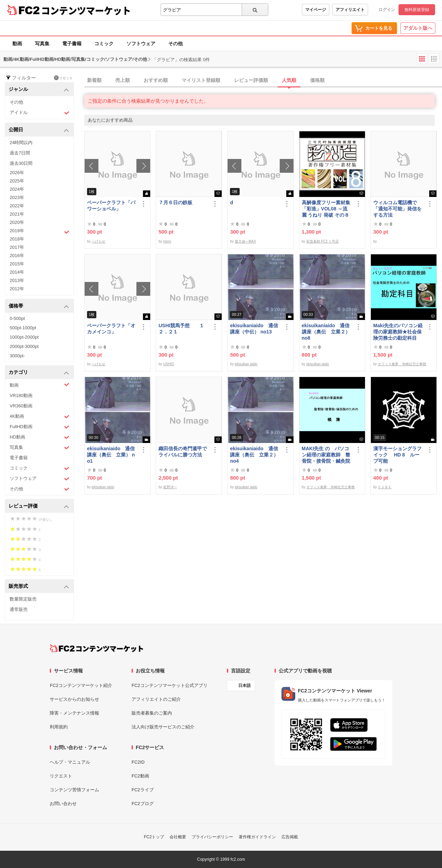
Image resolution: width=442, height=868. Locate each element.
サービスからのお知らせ (74, 699)
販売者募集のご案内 (152, 713)
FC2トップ (154, 837)
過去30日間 (21, 163)
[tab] (263, 81)
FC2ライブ (143, 790)
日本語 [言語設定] (244, 686)
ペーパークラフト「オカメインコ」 (111, 329)
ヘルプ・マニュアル (70, 762)
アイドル (40, 113)
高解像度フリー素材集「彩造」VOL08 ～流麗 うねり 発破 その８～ (326, 209)
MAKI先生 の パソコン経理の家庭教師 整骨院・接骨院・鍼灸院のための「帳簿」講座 (326, 455)
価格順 (317, 80)
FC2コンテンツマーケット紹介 (81, 685)
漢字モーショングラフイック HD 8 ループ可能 (397, 455)
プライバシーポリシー (212, 837)
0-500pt (17, 318)
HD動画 (40, 437)
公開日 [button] (39, 130)
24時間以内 (21, 143)
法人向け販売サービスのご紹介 (163, 727)
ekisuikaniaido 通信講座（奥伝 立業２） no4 (254, 455)
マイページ (316, 10)
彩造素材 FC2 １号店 (323, 241)
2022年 (17, 206)
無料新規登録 (417, 10)
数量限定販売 (23, 599)
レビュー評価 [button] (39, 506)
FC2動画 (140, 776)
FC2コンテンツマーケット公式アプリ (170, 685)
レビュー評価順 (251, 80)
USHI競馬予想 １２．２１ (181, 329)
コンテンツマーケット (86, 10)
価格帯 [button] (39, 306)
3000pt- (17, 356)
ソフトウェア (141, 44)
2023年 (17, 197)
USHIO (169, 364)
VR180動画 (21, 395)
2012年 (17, 289)
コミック (104, 44)
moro (167, 241)
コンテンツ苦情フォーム (74, 790)
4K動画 (40, 417)
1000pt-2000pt (24, 337)
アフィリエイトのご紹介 (156, 699)
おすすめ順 (156, 80)
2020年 (17, 222)
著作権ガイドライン (257, 837)
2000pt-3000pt (24, 346)
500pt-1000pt (23, 328)
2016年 (17, 256)
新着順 (94, 80)
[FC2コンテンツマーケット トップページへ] (97, 648)
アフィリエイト (350, 10)
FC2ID (138, 762)
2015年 (17, 264)
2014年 (17, 272)
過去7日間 (20, 153)
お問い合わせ (63, 804)
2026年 (17, 173)
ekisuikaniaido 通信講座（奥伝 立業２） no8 (326, 332)
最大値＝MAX (246, 241)
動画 (17, 44)
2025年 (17, 181)
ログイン (387, 10)
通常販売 (19, 609)
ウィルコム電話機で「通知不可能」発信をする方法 (397, 209)
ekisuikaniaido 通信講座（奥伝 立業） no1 (111, 455)
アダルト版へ (418, 28)
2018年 (17, 239)
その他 (175, 44)
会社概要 (178, 837)
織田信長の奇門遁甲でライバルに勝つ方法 (183, 452)
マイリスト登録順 (201, 80)
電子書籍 (72, 44)
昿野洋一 (170, 487)
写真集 (42, 44)
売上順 (123, 80)
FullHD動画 (40, 427)
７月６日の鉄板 (175, 202)
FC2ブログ (143, 804)
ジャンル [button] (39, 90)
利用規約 (59, 727)
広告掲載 (290, 837)
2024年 (17, 189)
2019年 (40, 232)
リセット (63, 78)
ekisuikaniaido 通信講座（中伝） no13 (254, 329)
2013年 (17, 280)
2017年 (17, 247)
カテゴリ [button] (39, 373)
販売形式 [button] (39, 587)
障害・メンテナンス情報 (74, 713)
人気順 (289, 80)
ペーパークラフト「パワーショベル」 (111, 206)
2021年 (17, 214)
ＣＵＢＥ (385, 487)
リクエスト (61, 776)
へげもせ (98, 241)
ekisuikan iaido (246, 364)
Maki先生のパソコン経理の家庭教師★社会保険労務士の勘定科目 (398, 332)
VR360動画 (21, 406)
